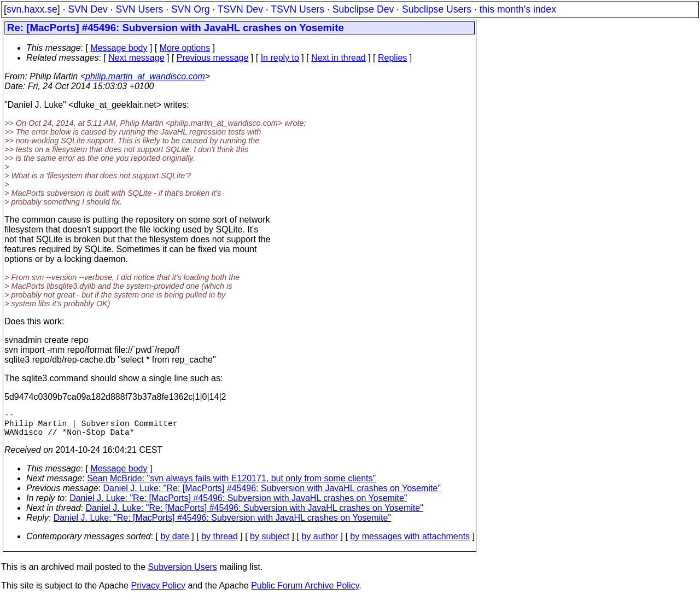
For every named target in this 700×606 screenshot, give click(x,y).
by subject (270, 543)
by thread (220, 543)
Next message (136, 58)
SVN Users (139, 9)
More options (185, 48)
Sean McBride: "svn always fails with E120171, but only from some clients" (231, 485)
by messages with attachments (410, 543)
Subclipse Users (437, 9)
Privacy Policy (158, 592)
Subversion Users (183, 573)
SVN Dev (87, 9)
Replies (392, 58)
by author (320, 543)
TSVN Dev (240, 9)
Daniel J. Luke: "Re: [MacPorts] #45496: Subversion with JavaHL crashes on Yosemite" (272, 495)
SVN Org (190, 9)
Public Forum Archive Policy (305, 592)
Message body (119, 48)
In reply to (280, 58)
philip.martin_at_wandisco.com (145, 76)
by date (174, 543)
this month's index (518, 9)
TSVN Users (297, 9)
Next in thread (339, 58)
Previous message (213, 58)
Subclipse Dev (363, 9)
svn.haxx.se (32, 9)
